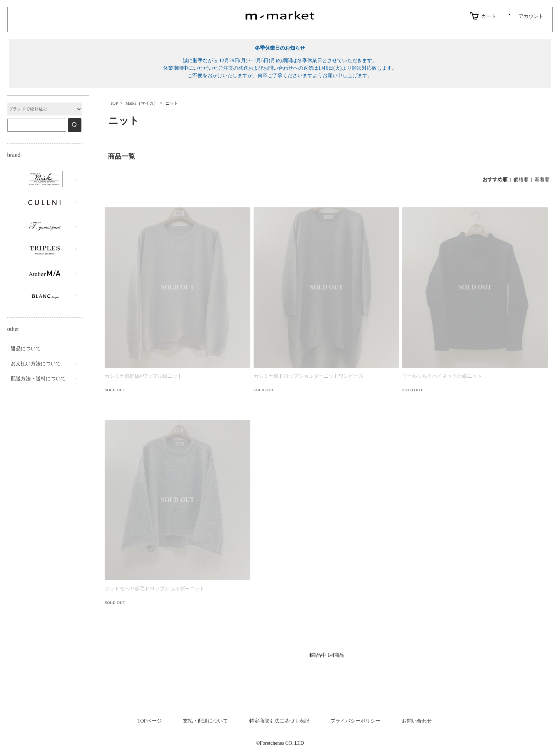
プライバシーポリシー (355, 721)
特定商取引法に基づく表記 (279, 721)
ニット (172, 103)
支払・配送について (205, 721)
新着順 (542, 180)
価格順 (521, 180)
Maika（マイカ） (142, 103)
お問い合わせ (417, 721)
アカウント (525, 16)
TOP (114, 103)
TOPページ (149, 721)
